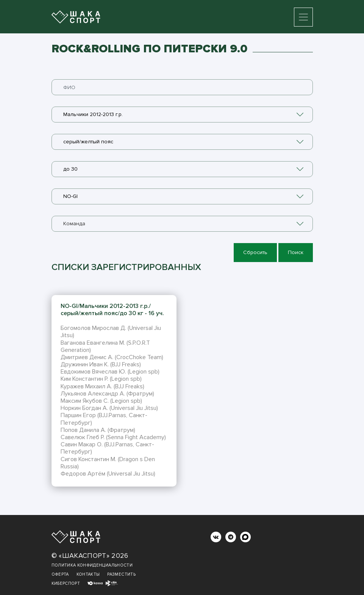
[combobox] (182, 115)
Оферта (60, 574)
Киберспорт (66, 583)
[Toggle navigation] (303, 17)
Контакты (88, 574)
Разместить (121, 574)
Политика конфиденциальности (92, 565)
